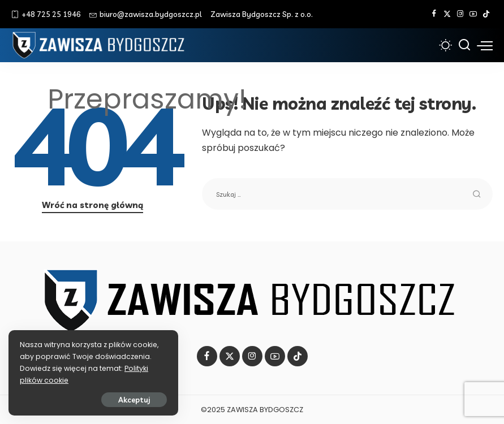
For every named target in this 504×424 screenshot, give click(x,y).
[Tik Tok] (486, 14)
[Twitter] (447, 14)
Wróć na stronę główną (92, 205)
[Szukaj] (464, 45)
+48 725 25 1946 (46, 14)
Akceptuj (134, 400)
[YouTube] (473, 14)
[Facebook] (434, 14)
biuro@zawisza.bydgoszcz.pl (146, 14)
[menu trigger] (485, 45)
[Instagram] (460, 14)
